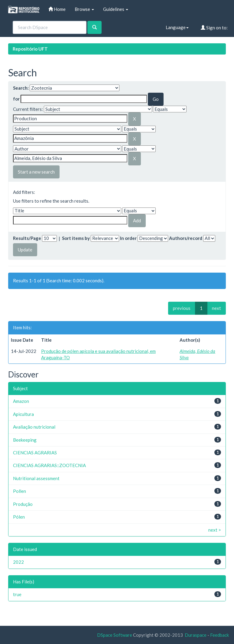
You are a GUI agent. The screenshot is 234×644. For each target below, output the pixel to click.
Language (177, 27)
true (17, 594)
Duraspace (196, 635)
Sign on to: (214, 28)
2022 (18, 562)
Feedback (219, 635)
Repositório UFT (30, 49)
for (16, 99)
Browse (84, 9)
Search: (21, 88)
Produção (23, 504)
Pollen (19, 491)
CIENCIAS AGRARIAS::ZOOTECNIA (49, 465)
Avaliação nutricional (34, 427)
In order (128, 238)
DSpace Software (115, 635)
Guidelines (116, 9)
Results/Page (27, 238)
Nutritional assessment (36, 478)
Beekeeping (25, 440)
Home (57, 9)
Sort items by (76, 238)
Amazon (21, 401)
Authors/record (186, 238)
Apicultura (23, 414)
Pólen (19, 517)
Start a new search (36, 172)
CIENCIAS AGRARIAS (35, 453)
